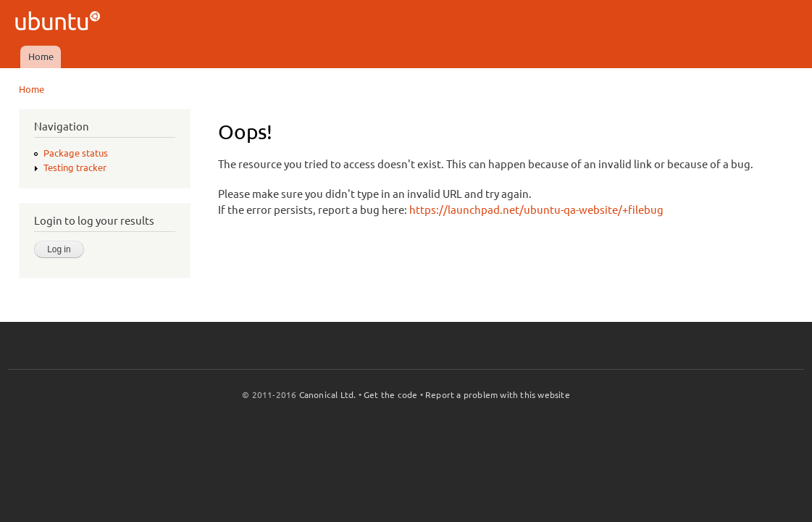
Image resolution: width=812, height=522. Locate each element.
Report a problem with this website (498, 395)
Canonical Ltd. (328, 395)
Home (41, 57)
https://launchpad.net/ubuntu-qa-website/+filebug (536, 210)
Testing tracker (75, 167)
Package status (76, 153)
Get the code (390, 395)
